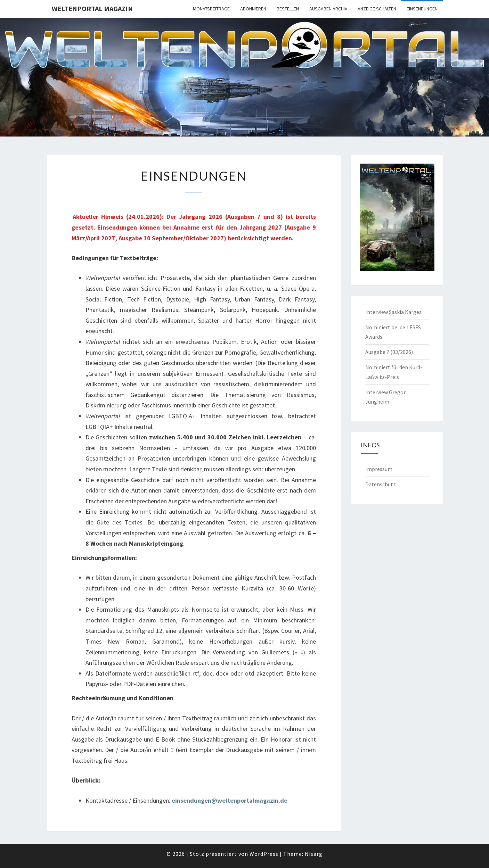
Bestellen (288, 9)
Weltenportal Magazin (92, 9)
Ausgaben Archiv (328, 9)
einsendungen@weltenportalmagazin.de (230, 800)
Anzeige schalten (377, 9)
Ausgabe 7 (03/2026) (389, 352)
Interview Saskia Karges (393, 312)
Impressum (379, 469)
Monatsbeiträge (211, 9)
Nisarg (314, 854)
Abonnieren (253, 9)
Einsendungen (422, 9)
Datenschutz (381, 484)
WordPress (264, 854)
